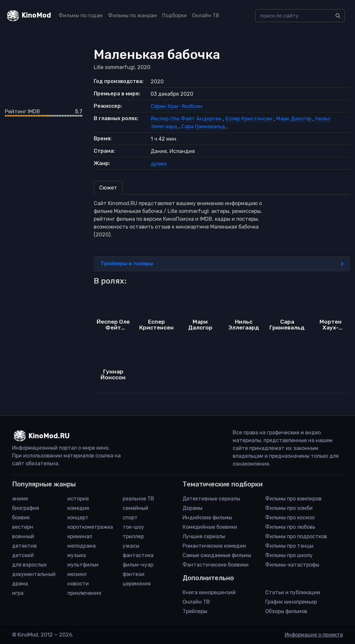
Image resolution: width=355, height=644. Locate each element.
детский (23, 555)
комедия (78, 508)
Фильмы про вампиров (293, 499)
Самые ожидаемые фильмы (217, 555)
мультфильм (83, 565)
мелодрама (82, 546)
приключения (84, 593)
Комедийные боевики (210, 527)
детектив (24, 546)
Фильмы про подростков (296, 536)
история (78, 499)
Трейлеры (195, 611)
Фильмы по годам (81, 15)
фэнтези (134, 574)
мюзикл (77, 574)
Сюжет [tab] (108, 188)
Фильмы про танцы (289, 546)
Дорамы (192, 508)
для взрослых (29, 565)
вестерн (23, 527)
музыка (77, 555)
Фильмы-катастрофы (292, 565)
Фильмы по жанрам (132, 15)
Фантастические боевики (216, 565)
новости (78, 584)
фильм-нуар (138, 565)
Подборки (174, 15)
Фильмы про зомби (289, 508)
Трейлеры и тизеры (222, 264)
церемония (137, 584)
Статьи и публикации (293, 592)
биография (26, 508)
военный (23, 536)
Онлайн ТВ (206, 15)
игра (18, 593)
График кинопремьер (291, 602)
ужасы (131, 546)
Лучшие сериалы (204, 536)
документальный (34, 574)
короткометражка (90, 527)
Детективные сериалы (211, 499)
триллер (133, 536)
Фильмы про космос (290, 518)
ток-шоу (133, 527)
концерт (78, 518)
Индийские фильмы (207, 518)
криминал (80, 536)
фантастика (138, 555)
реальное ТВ (138, 499)
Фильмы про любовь (290, 527)
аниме (20, 499)
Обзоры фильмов (286, 611)
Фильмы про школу (289, 555)
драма (159, 164)
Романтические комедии (214, 546)
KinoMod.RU (49, 436)
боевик (21, 518)
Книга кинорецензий (209, 592)
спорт (130, 518)
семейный (136, 508)
